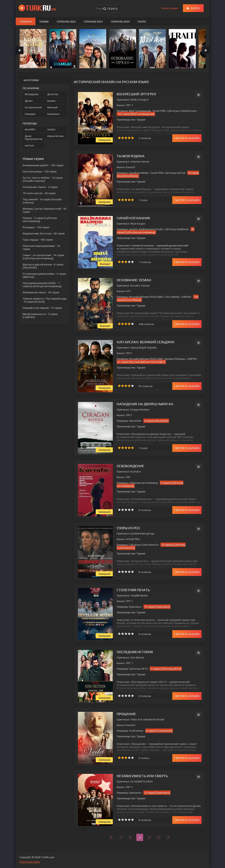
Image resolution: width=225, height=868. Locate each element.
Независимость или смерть (142, 776)
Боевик (51, 101)
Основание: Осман (134, 280)
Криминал (53, 114)
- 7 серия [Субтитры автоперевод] (42, 285)
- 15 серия (42, 308)
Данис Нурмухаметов (34, 138)
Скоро (142, 22)
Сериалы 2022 (66, 22)
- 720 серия (40, 171)
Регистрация (169, 8)
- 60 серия (44, 233)
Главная (26, 22)
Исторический (33, 107)
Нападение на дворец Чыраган (145, 404)
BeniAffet (30, 129)
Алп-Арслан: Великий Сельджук (146, 342)
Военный (52, 107)
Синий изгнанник (133, 218)
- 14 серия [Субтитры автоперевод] (43, 257)
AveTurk (29, 146)
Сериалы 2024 (120, 22)
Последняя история (135, 652)
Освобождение (130, 466)
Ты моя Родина (131, 156)
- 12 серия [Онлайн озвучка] (43, 179)
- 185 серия (38, 240)
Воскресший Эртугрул (136, 94)
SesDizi (51, 129)
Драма (29, 101)
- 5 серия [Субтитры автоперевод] (40, 219)
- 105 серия (43, 165)
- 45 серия (41, 292)
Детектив (53, 94)
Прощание (126, 714)
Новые (44, 22)
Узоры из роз (128, 528)
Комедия (30, 114)
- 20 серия (39, 193)
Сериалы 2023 (93, 22)
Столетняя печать (133, 590)
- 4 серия (40, 187)
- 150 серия (36, 227)
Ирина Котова (55, 136)
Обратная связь (30, 862)
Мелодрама (32, 94)
